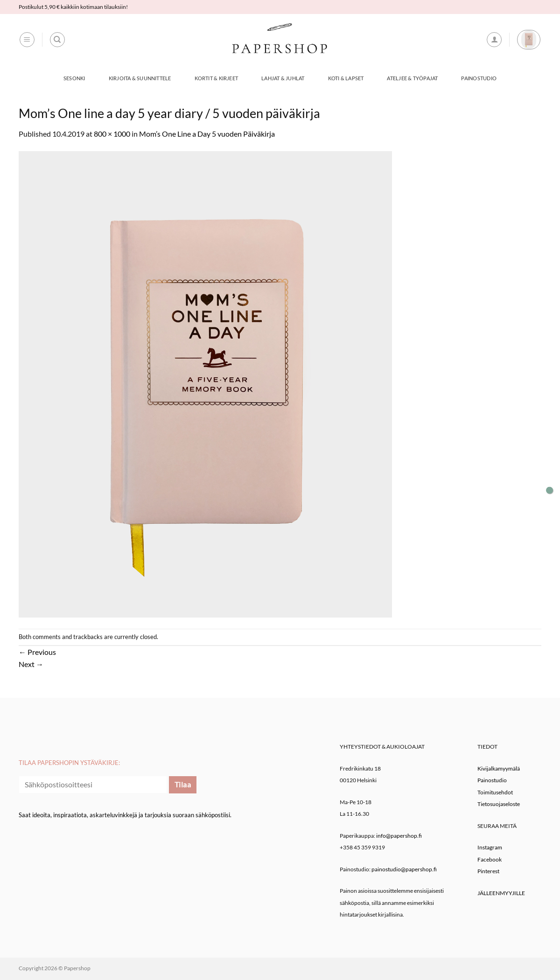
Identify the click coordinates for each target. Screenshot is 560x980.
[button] (27, 40)
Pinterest (488, 871)
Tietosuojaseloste (499, 804)
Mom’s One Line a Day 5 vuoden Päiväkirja (207, 134)
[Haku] (57, 40)
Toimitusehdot (495, 792)
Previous (37, 652)
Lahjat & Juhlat (283, 78)
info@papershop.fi (399, 836)
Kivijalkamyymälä (499, 768)
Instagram (490, 847)
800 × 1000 (112, 134)
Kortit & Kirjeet (217, 78)
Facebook (490, 859)
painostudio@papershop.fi (404, 869)
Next (31, 664)
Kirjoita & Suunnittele (140, 78)
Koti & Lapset (346, 78)
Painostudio (479, 78)
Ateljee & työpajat (412, 78)
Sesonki (74, 78)
